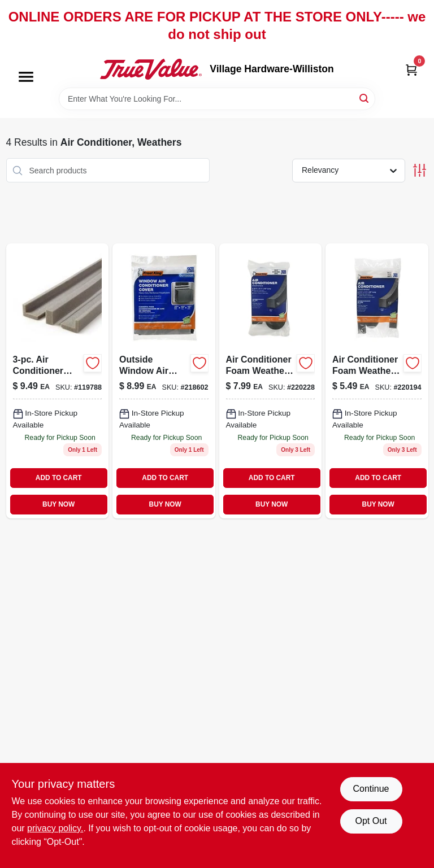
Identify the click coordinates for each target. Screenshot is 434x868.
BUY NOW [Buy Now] (58, 504)
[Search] (365, 98)
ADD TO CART (59, 478)
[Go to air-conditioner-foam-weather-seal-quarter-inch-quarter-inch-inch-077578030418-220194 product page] (377, 381)
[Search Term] (217, 99)
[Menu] (26, 77)
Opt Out (371, 821)
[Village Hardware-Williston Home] (151, 69)
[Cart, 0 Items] (411, 69)
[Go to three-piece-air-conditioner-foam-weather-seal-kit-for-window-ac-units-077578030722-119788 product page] (58, 381)
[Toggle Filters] (420, 170)
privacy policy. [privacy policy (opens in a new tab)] (55, 828)
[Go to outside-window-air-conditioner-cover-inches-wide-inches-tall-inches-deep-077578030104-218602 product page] (164, 381)
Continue (371, 789)
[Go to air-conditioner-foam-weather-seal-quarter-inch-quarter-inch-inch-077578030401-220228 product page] (271, 381)
